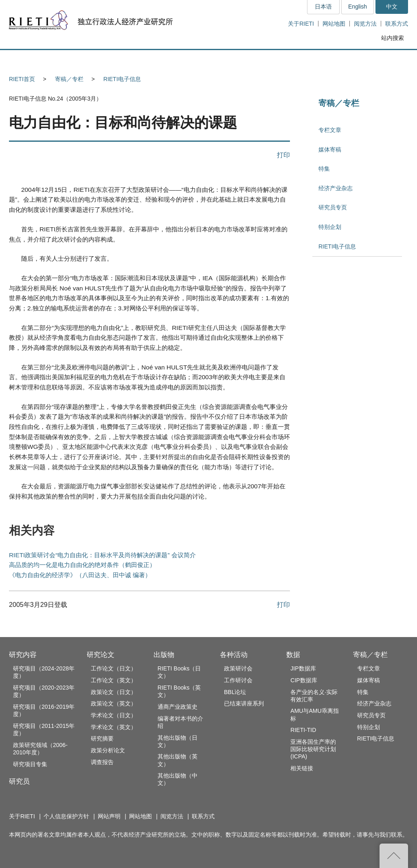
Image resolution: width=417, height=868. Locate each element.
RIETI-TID (303, 730)
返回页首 (394, 856)
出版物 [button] (208, 60)
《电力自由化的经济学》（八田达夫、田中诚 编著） (80, 575)
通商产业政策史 (178, 707)
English (358, 7)
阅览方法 (365, 24)
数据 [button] (321, 60)
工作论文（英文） (114, 680)
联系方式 (397, 24)
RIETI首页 (22, 79)
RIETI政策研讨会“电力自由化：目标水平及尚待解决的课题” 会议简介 (102, 555)
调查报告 (102, 762)
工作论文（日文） (114, 668)
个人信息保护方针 (66, 816)
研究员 (19, 781)
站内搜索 (393, 38)
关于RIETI (301, 24)
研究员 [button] (95, 60)
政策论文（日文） (114, 692)
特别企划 (330, 227)
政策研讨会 (238, 668)
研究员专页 (333, 207)
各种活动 (234, 655)
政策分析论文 (108, 750)
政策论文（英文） (114, 703)
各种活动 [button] (265, 60)
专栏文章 (330, 130)
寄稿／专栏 (69, 79)
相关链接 (302, 768)
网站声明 (109, 816)
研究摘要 (102, 738)
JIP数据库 (303, 668)
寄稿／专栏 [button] (377, 60)
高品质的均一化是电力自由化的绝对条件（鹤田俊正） (82, 565)
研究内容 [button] (38, 60)
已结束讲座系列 (244, 703)
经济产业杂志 (336, 188)
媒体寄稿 (330, 149)
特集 (324, 169)
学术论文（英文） (114, 727)
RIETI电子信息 (122, 79)
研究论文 (101, 655)
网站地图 (334, 24)
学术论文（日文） (114, 715)
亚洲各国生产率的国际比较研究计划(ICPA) (313, 749)
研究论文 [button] (152, 60)
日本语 (323, 7)
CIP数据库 (304, 680)
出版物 (164, 655)
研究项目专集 (30, 764)
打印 (283, 155)
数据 (293, 655)
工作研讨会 (238, 680)
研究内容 (23, 655)
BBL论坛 (235, 692)
